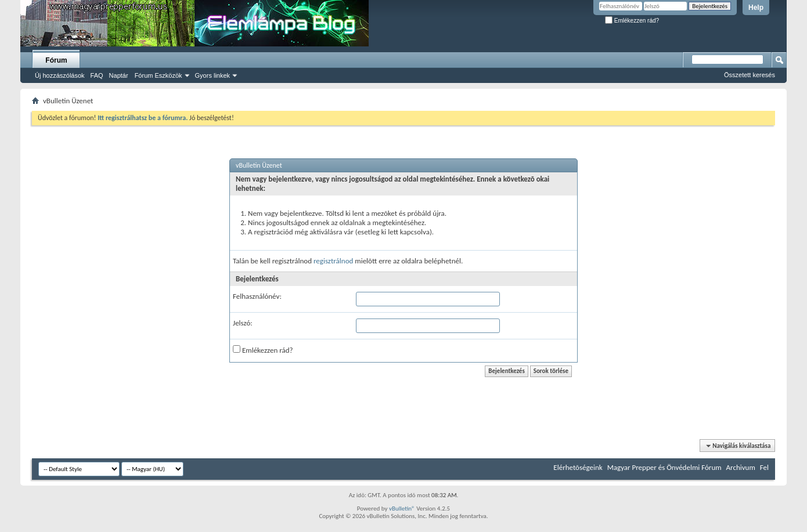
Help (756, 8)
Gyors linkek (213, 75)
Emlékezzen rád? (632, 21)
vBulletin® (402, 509)
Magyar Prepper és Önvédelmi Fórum (664, 467)
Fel (764, 467)
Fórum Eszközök (158, 75)
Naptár (119, 75)
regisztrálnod (333, 261)
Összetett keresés (750, 75)
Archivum (741, 467)
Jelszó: (243, 323)
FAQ (97, 75)
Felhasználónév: (257, 296)
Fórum (56, 60)
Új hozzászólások (60, 75)
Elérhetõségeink (578, 467)
